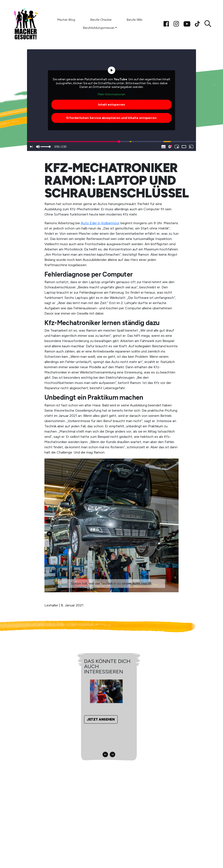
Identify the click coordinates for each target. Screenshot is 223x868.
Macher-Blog (66, 20)
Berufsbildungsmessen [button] (99, 28)
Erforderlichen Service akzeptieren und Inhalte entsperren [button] (111, 118)
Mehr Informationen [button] (111, 94)
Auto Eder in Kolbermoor (100, 223)
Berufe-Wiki (135, 20)
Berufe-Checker (101, 20)
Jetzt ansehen (101, 719)
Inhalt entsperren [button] (111, 105)
